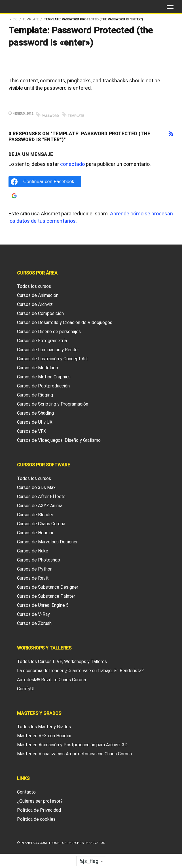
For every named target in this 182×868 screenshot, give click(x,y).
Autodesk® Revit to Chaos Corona (51, 680)
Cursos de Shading (35, 413)
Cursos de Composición (40, 313)
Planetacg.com (34, 843)
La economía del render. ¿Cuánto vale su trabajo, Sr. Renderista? (80, 671)
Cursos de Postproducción (43, 386)
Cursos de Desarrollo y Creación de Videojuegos (65, 322)
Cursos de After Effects (41, 497)
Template (31, 19)
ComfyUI (26, 689)
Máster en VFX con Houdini (44, 736)
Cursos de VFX (32, 431)
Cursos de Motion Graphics (44, 377)
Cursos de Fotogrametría (42, 341)
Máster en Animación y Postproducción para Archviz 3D (72, 745)
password (50, 116)
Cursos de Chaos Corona (41, 524)
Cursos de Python (35, 569)
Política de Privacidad (39, 810)
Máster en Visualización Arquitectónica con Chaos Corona (74, 754)
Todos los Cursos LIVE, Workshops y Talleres (62, 662)
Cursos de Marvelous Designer (47, 542)
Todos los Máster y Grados (44, 727)
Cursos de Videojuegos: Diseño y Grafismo (59, 440)
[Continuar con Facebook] (45, 182)
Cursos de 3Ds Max (36, 487)
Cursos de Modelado (38, 368)
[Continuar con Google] (45, 196)
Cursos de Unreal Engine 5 (43, 605)
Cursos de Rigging (35, 395)
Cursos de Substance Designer (48, 587)
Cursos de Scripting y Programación (53, 404)
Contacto (26, 792)
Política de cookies (36, 819)
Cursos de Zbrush (34, 623)
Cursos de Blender (35, 515)
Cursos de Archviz (35, 304)
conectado (72, 164)
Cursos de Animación (38, 295)
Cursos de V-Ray (33, 614)
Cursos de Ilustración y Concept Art (52, 359)
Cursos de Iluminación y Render (48, 350)
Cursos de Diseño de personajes (49, 332)
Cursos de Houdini (35, 533)
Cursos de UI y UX (35, 422)
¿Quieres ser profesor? (40, 801)
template (76, 116)
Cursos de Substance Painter (46, 596)
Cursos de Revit (33, 578)
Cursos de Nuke (33, 551)
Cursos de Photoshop (39, 560)
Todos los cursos (34, 286)
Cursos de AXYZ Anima (40, 506)
